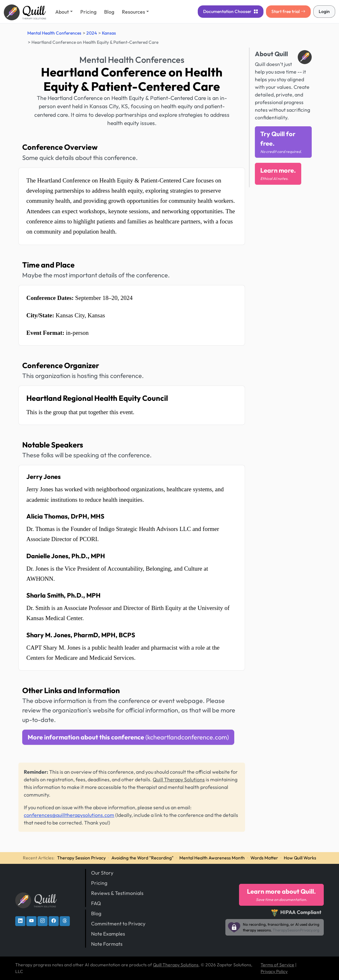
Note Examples (108, 934)
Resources (133, 12)
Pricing (88, 12)
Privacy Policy (274, 971)
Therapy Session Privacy (81, 858)
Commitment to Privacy (118, 924)
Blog (109, 12)
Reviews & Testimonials (117, 893)
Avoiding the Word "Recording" (143, 858)
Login (324, 11)
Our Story (102, 873)
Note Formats (107, 944)
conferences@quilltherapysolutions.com (69, 815)
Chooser (231, 11)
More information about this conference (128, 737)
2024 (92, 33)
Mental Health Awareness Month (212, 858)
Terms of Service (277, 965)
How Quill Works (300, 858)
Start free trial (288, 11)
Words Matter (264, 858)
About (62, 12)
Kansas (109, 33)
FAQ (96, 903)
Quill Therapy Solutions (179, 779)
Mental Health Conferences (54, 33)
